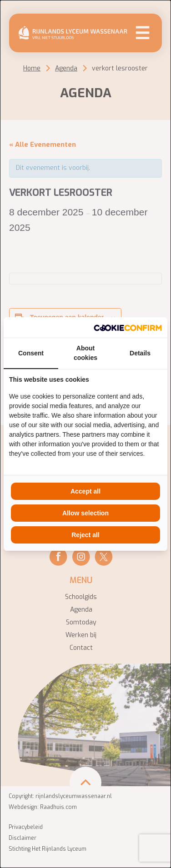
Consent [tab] (31, 353)
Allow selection (85, 513)
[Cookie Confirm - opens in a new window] (128, 327)
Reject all (85, 535)
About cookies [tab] (85, 353)
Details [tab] (140, 353)
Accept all (85, 491)
